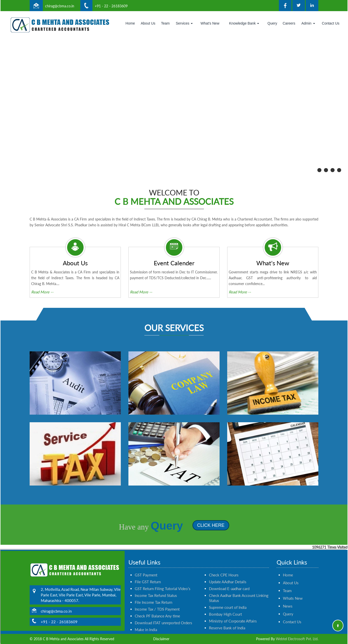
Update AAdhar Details (228, 567)
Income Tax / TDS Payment (157, 595)
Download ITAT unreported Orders (163, 608)
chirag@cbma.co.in (60, 6)
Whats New (293, 584)
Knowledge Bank (244, 23)
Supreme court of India (228, 593)
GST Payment (146, 560)
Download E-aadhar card (229, 574)
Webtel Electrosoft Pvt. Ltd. (297, 639)
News (288, 592)
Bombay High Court (225, 600)
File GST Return (148, 567)
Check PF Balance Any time (157, 601)
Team (165, 23)
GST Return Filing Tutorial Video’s (163, 574)
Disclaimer (161, 639)
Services (184, 23)
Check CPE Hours (224, 560)
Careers (289, 23)
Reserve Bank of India (227, 613)
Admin (308, 23)
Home (130, 23)
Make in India (146, 615)
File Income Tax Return (153, 588)
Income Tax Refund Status (156, 581)
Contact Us (331, 23)
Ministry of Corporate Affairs (233, 607)
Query (272, 23)
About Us (148, 23)
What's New (210, 23)
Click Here (196, 525)
